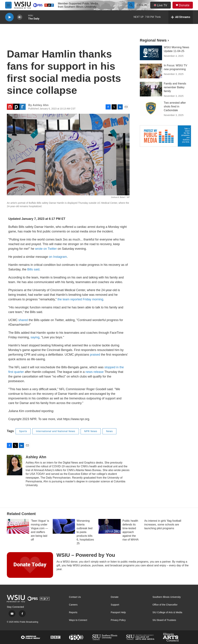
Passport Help (118, 612)
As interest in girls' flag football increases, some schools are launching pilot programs (163, 525)
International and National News (56, 431)
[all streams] (181, 17)
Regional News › (154, 40)
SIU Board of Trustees (164, 620)
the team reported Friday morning (80, 299)
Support (115, 605)
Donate (184, 5)
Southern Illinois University (167, 597)
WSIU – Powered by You (86, 555)
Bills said (33, 269)
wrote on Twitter (46, 249)
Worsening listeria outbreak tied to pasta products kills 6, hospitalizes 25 (85, 532)
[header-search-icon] (131, 5)
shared (23, 320)
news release (94, 372)
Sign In (142, 5)
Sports (23, 431)
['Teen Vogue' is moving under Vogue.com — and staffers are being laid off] (18, 526)
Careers (73, 605)
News (109, 431)
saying (35, 337)
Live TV (161, 5)
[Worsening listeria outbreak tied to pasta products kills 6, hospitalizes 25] (64, 526)
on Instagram (58, 257)
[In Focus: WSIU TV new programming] (151, 71)
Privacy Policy (118, 620)
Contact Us (75, 597)
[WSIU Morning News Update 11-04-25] (151, 53)
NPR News (91, 431)
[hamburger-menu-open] (8, 5)
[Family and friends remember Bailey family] (151, 89)
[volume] (20, 17)
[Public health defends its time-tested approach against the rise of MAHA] (110, 526)
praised (95, 355)
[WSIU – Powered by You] (30, 565)
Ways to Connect (78, 620)
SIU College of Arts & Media (167, 612)
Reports (73, 612)
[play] (9, 17)
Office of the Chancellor (165, 605)
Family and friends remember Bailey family (175, 87)
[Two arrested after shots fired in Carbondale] (151, 108)
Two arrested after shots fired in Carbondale (175, 106)
